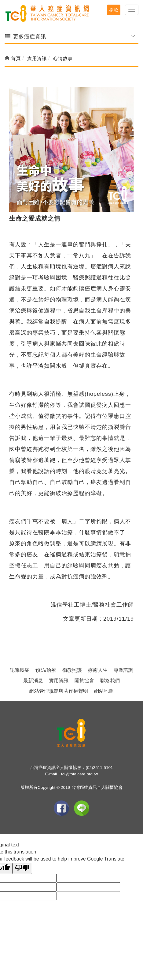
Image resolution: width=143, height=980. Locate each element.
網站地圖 (104, 691)
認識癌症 (20, 670)
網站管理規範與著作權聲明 (59, 691)
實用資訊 (59, 681)
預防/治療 (46, 670)
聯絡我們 (110, 681)
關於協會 (84, 681)
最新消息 (33, 681)
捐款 (114, 10)
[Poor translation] (22, 868)
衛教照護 (72, 670)
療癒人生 (98, 670)
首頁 (13, 58)
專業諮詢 (123, 670)
